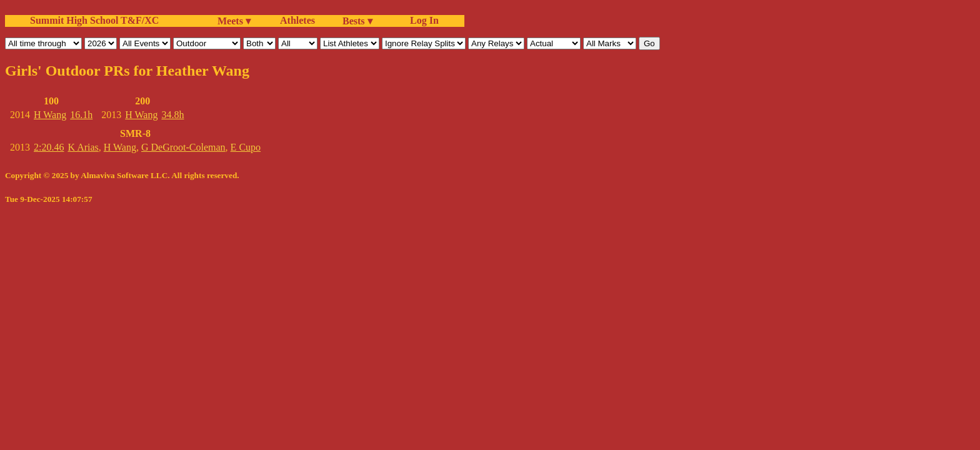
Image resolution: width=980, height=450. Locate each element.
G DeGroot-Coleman (183, 147)
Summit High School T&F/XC (94, 20)
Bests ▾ (357, 21)
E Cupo (246, 147)
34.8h (172, 115)
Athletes (297, 20)
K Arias (83, 147)
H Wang (50, 115)
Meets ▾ (234, 21)
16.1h (81, 115)
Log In (422, 20)
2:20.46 (49, 147)
